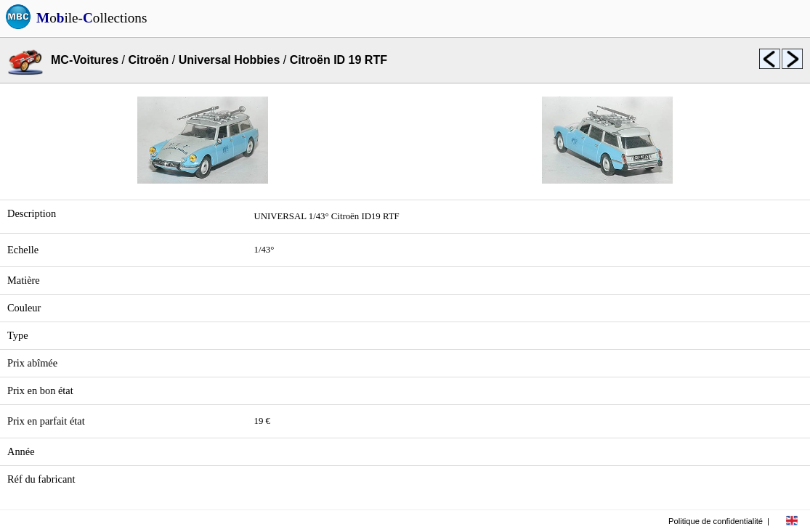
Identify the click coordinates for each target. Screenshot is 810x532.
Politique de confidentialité (716, 521)
